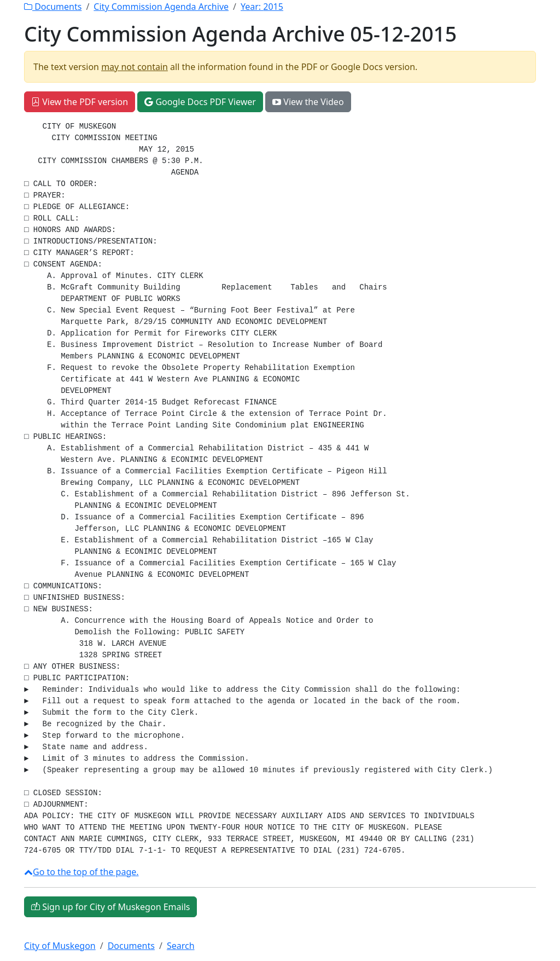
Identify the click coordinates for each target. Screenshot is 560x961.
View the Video (308, 102)
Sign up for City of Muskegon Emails (110, 907)
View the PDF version (80, 102)
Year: (262, 7)
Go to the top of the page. (81, 872)
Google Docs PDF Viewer (200, 102)
